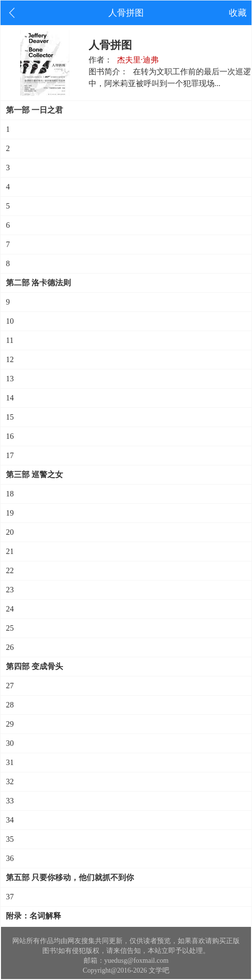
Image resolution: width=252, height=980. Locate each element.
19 (10, 513)
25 (10, 628)
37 (10, 897)
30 (10, 743)
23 (10, 590)
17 (10, 455)
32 (10, 781)
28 (10, 705)
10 (10, 321)
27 (10, 686)
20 (10, 532)
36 (10, 858)
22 (10, 570)
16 (10, 436)
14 (10, 398)
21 (10, 551)
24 (10, 609)
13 (10, 379)
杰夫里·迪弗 (138, 60)
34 (10, 820)
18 (10, 494)
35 (10, 839)
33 (10, 801)
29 (10, 724)
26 (10, 647)
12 (10, 359)
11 (10, 340)
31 (10, 762)
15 (10, 417)
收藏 (238, 13)
